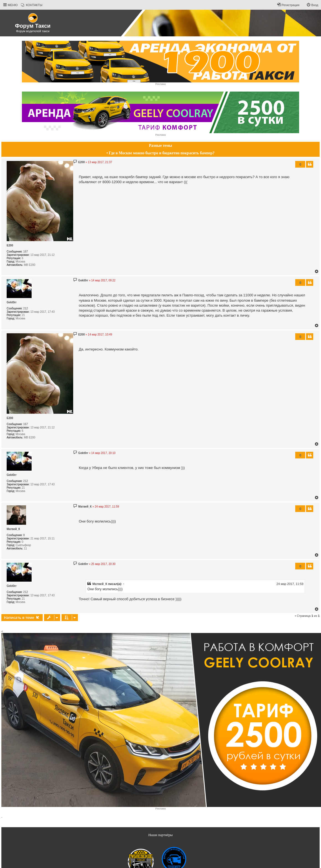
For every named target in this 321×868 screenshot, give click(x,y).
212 (26, 308)
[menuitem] (32, 5)
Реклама (160, 84)
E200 (10, 245)
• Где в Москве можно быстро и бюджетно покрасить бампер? (160, 153)
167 (26, 252)
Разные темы (160, 146)
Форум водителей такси (33, 31)
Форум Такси (33, 26)
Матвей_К (13, 529)
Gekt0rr (12, 302)
